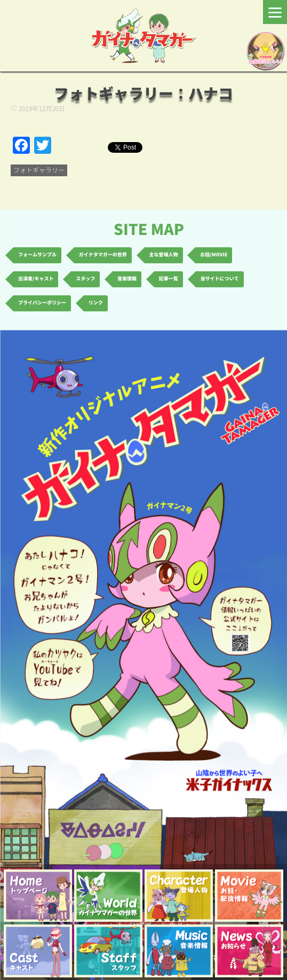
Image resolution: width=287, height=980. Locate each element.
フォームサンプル (37, 255)
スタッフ (85, 279)
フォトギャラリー (39, 170)
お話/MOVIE (214, 255)
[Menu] (275, 12)
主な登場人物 (164, 255)
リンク (96, 303)
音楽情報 (127, 279)
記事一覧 (169, 279)
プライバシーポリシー (42, 303)
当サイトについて (220, 279)
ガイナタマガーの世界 (103, 255)
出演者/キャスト (36, 279)
